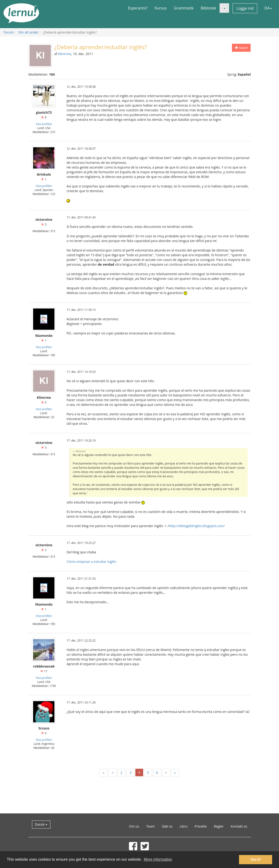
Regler (219, 826)
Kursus (161, 8)
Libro (184, 826)
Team (151, 826)
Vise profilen (44, 124)
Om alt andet (28, 32)
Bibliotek (208, 8)
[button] (224, 8)
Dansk (41, 824)
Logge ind (245, 8)
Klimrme (65, 54)
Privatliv (201, 826)
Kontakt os (239, 826)
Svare (241, 48)
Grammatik (184, 8)
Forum (9, 32)
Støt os (167, 826)
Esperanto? (138, 8)
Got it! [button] (256, 859)
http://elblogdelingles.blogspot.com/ (197, 526)
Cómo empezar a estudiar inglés (91, 562)
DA (268, 8)
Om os (134, 826)
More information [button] (158, 859)
